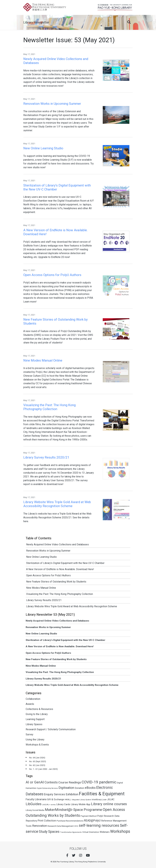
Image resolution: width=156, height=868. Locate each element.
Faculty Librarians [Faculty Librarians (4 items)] (36, 799)
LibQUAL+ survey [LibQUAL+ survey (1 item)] (49, 805)
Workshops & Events (37, 745)
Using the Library (35, 740)
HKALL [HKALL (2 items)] (68, 800)
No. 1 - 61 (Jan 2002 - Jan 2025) (43, 769)
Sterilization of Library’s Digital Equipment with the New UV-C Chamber (65, 563)
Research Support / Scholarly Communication (51, 729)
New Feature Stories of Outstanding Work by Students (56, 582)
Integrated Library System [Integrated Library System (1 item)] (81, 800)
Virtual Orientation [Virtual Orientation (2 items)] (91, 832)
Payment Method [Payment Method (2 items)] (89, 816)
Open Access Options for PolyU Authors (48, 575)
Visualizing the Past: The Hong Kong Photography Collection (60, 594)
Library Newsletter (36, 22)
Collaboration (33, 699)
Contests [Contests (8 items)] (51, 782)
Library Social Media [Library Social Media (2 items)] (35, 810)
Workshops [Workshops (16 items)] (120, 831)
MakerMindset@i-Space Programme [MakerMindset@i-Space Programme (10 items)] (73, 810)
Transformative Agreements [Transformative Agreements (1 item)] (71, 832)
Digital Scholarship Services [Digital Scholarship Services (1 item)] (47, 788)
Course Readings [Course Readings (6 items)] (70, 782)
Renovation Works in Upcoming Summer (48, 551)
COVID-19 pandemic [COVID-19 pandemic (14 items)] (99, 782)
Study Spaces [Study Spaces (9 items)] (49, 832)
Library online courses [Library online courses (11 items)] (109, 804)
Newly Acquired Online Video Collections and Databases (57, 544)
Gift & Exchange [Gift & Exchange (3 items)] (56, 799)
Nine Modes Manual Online (41, 588)
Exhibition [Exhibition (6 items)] (72, 794)
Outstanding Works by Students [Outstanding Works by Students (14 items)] (53, 815)
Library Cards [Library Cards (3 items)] (63, 804)
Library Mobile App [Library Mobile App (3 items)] (81, 804)
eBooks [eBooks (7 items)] (90, 788)
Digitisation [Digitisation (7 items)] (66, 788)
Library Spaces (34, 724)
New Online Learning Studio (41, 557)
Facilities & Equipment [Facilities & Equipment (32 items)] (102, 794)
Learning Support (35, 719)
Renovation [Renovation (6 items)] (40, 826)
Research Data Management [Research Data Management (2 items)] (61, 826)
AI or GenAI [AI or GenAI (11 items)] (35, 782)
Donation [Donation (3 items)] (79, 788)
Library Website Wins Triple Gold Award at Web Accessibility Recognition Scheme (72, 606)
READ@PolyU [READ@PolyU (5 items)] (92, 820)
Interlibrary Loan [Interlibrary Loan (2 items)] (99, 800)
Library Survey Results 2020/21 (44, 600)
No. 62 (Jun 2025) (37, 765)
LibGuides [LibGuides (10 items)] (34, 804)
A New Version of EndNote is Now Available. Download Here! (60, 569)
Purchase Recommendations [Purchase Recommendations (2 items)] (70, 821)
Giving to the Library (37, 714)
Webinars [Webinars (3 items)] (105, 832)
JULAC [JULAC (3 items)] (111, 799)
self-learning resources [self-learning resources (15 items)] (99, 825)
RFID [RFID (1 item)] (76, 826)
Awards (30, 704)
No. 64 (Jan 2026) (37, 758)
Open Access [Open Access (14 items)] (114, 810)
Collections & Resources (39, 709)
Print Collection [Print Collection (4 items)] (47, 821)
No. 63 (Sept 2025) (38, 761)
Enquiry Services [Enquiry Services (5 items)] (54, 794)
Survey (29, 734)
